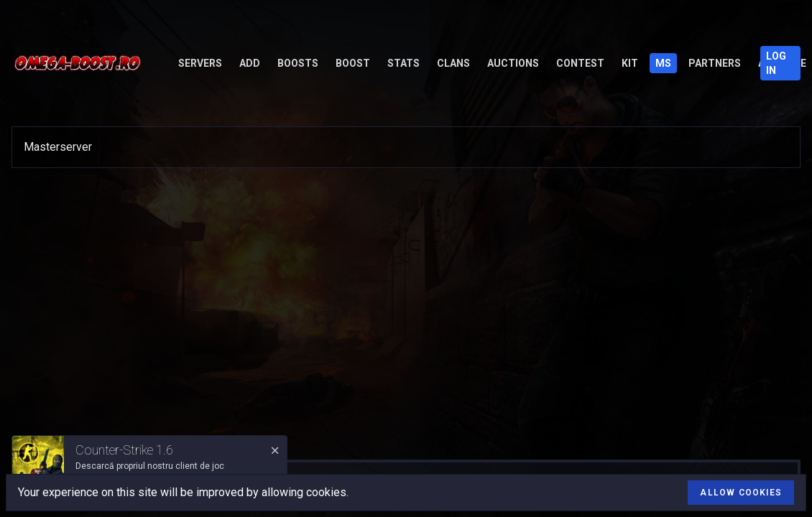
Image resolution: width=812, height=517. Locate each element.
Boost (353, 63)
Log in (776, 63)
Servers (200, 63)
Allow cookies (741, 493)
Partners (715, 63)
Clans (453, 63)
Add (250, 63)
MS (663, 63)
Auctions (513, 63)
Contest (580, 63)
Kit (630, 63)
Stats (403, 63)
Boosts (298, 63)
